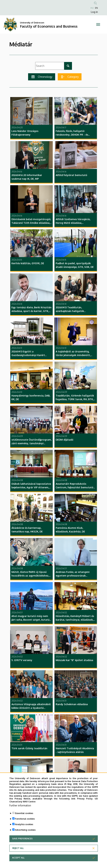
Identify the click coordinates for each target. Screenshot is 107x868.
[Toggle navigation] (98, 24)
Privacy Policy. (85, 799)
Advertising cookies (25, 830)
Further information (20, 805)
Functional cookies (25, 819)
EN (96, 8)
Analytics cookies (24, 824)
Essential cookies (24, 813)
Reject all (18, 848)
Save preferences (22, 839)
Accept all (18, 858)
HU (92, 8)
